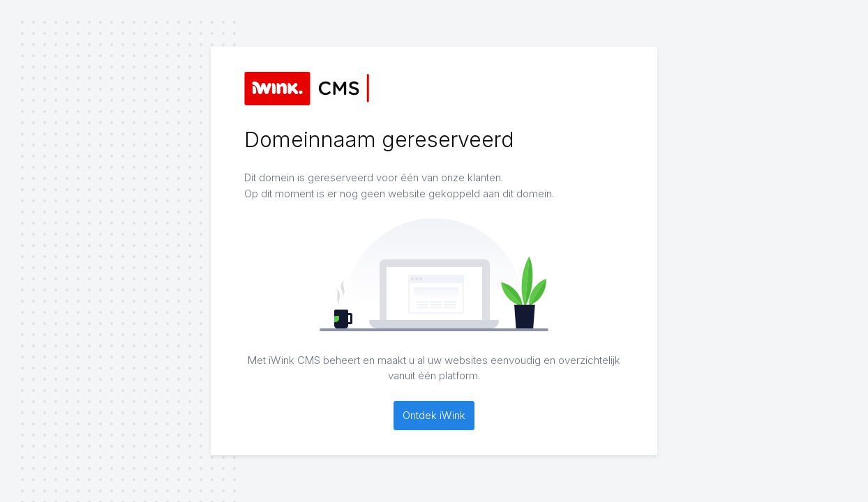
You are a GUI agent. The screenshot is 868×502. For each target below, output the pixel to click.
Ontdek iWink (434, 415)
